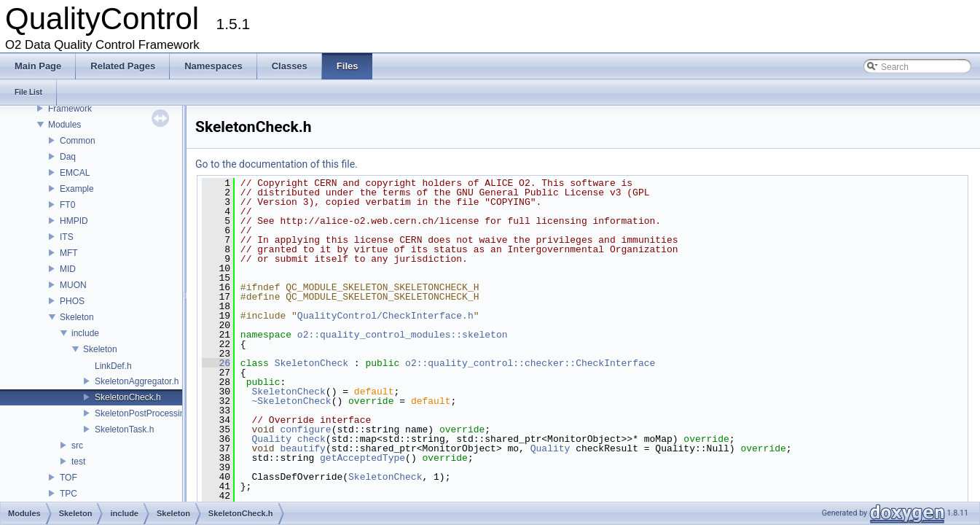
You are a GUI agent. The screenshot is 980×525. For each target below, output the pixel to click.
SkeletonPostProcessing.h (146, 413)
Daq (68, 157)
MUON (73, 285)
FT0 (67, 205)
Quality (271, 439)
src (77, 446)
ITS (67, 237)
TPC (68, 494)
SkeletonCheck (311, 363)
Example (77, 189)
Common (78, 141)
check (311, 439)
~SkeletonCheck (291, 401)
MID (68, 269)
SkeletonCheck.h (128, 397)
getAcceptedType (362, 458)
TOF (68, 478)
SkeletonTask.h (124, 429)
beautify (302, 448)
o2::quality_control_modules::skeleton (403, 335)
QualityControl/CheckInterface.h (385, 316)
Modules (64, 125)
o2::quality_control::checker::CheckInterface (530, 363)
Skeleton (77, 317)
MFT (69, 253)
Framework (70, 109)
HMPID (74, 221)
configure (305, 429)
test (78, 462)
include (85, 333)
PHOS (72, 301)
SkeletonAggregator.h (137, 381)
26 (216, 363)
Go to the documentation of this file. (277, 164)
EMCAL (75, 173)
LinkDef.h (113, 366)
